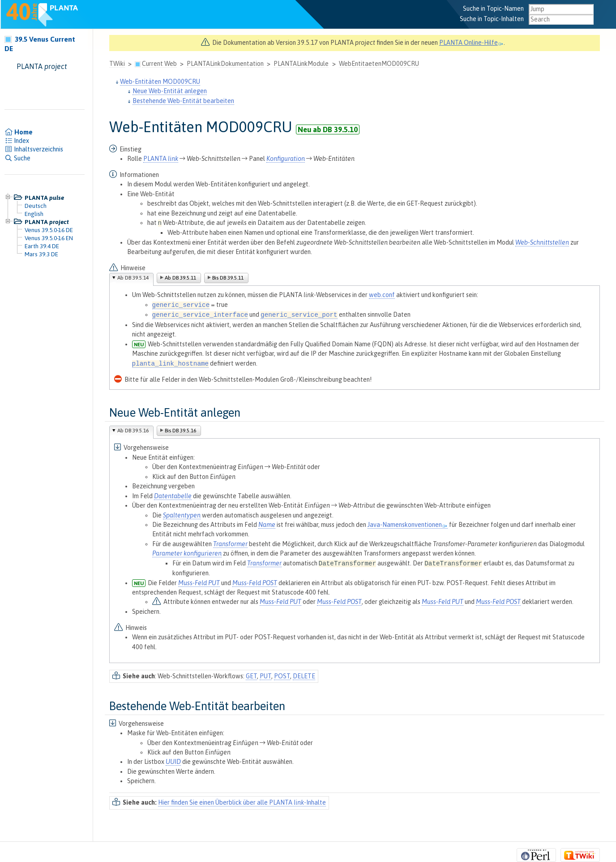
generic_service (181, 305)
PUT (265, 676)
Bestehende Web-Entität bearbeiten (183, 101)
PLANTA (161, 159)
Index (17, 141)
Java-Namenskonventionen (408, 525)
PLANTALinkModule (301, 64)
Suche (17, 158)
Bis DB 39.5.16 (180, 431)
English (34, 214)
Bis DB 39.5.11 (228, 278)
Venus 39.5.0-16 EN (49, 238)
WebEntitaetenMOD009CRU (379, 64)
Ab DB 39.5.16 (133, 431)
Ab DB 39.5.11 (180, 278)
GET (251, 676)
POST (282, 676)
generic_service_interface (200, 315)
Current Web (159, 64)
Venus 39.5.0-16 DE (49, 230)
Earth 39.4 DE (42, 246)
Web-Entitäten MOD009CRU (160, 82)
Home (19, 132)
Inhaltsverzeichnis (34, 149)
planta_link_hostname (171, 364)
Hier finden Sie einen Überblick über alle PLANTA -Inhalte (242, 802)
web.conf (382, 295)
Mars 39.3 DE (41, 254)
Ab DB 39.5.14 (133, 278)
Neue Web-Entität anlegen (170, 91)
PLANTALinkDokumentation (225, 64)
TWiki (117, 64)
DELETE (304, 676)
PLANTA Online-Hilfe (471, 43)
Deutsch (36, 206)
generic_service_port (299, 315)
